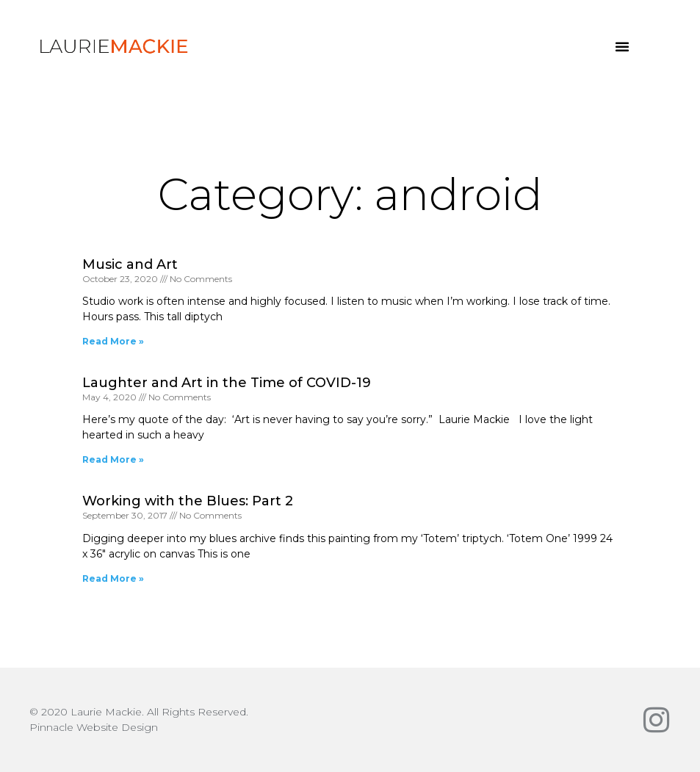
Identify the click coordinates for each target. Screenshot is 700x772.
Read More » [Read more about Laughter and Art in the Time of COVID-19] (113, 459)
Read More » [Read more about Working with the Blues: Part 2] (113, 578)
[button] (622, 46)
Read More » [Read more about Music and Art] (113, 341)
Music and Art (130, 264)
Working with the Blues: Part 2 (188, 501)
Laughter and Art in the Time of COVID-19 (227, 383)
